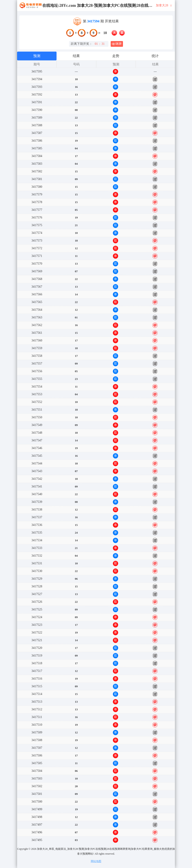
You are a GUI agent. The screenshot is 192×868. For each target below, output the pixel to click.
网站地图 (96, 861)
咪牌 (117, 44)
